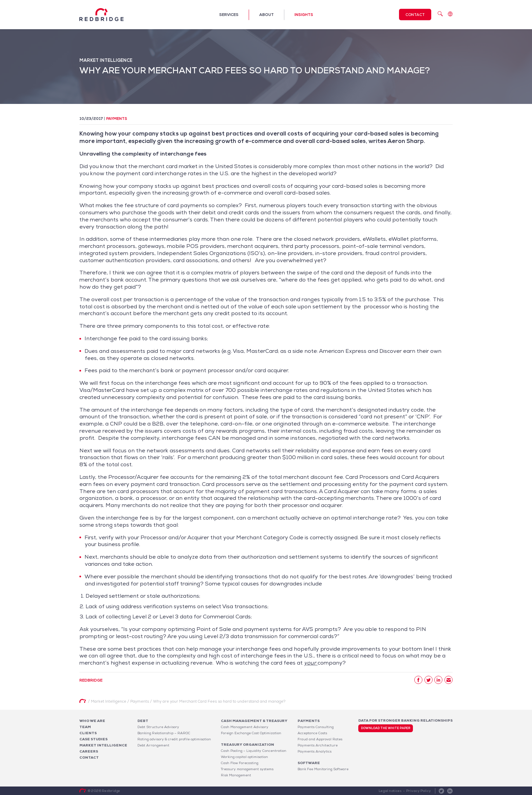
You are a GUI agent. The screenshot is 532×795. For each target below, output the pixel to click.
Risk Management (236, 775)
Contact (415, 15)
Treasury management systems (247, 769)
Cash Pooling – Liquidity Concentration (254, 751)
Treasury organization (248, 745)
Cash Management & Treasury (254, 721)
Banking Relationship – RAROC (164, 733)
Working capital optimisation (244, 757)
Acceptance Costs (312, 733)
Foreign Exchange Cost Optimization (251, 733)
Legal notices (390, 791)
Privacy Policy (419, 791)
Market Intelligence (103, 745)
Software (309, 763)
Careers (89, 751)
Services (229, 15)
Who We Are (92, 721)
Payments (117, 119)
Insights (304, 15)
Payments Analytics (315, 751)
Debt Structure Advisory (158, 727)
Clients (88, 733)
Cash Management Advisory (245, 727)
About (267, 15)
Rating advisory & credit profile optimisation (174, 739)
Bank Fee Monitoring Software (323, 769)
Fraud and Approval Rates (320, 739)
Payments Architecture (318, 745)
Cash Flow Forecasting (240, 763)
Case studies (93, 739)
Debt (143, 721)
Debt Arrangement (153, 745)
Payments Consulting (316, 727)
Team (85, 727)
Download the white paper (386, 728)
